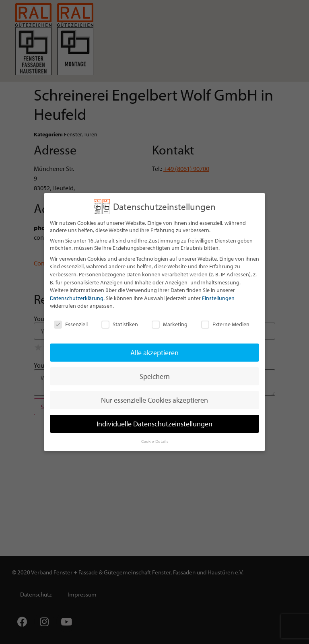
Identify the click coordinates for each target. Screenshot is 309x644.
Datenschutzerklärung (77, 298)
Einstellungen (218, 298)
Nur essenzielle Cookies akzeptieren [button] (154, 400)
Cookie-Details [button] (155, 441)
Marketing (170, 324)
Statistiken (120, 324)
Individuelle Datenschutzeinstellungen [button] (154, 424)
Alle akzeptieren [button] (154, 353)
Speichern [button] (155, 376)
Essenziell (71, 324)
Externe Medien (225, 324)
